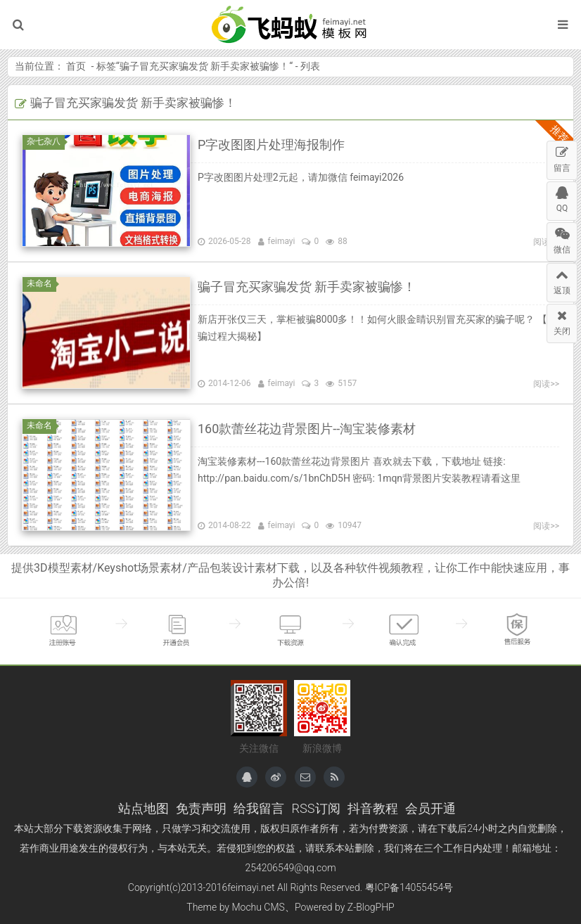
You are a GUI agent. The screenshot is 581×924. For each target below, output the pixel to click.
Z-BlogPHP (371, 907)
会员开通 (430, 808)
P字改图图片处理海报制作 (271, 145)
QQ (562, 198)
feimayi (282, 241)
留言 (562, 157)
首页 (76, 66)
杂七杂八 (46, 141)
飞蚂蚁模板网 (290, 25)
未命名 (41, 283)
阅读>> (546, 384)
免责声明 (201, 808)
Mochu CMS (258, 907)
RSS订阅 (315, 808)
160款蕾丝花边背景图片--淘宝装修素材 (307, 429)
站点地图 (143, 808)
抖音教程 (373, 808)
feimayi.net (251, 887)
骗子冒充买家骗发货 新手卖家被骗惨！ (204, 66)
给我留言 (259, 808)
